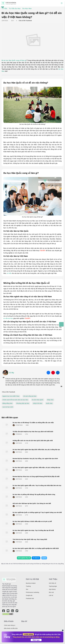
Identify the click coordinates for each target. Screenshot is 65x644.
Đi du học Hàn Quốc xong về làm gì (14, 60)
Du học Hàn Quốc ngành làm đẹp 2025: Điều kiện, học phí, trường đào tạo (36, 450)
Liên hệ (51, 595)
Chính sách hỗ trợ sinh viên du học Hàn (15, 400)
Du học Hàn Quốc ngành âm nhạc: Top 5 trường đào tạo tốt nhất (33, 530)
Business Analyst (31, 583)
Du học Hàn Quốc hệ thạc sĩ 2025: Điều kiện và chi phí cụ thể (32, 521)
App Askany (52, 589)
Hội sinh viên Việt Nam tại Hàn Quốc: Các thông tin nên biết (32, 503)
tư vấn (9, 273)
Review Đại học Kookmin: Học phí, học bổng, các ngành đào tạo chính (35, 458)
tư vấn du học (8, 318)
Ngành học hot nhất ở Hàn (11, 396)
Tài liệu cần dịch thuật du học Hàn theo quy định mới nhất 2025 (33, 432)
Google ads (29, 595)
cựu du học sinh (8, 407)
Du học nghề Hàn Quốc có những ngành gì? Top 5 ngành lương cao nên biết (37, 512)
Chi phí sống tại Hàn (30, 396)
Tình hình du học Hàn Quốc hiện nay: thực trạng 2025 (30, 539)
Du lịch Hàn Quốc (38, 400)
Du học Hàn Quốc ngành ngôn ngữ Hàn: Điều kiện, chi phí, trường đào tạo (36, 467)
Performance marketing (32, 592)
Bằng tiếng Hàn (7, 403)
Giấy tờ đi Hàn (38, 403)
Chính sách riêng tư (10, 625)
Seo (27, 589)
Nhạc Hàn (50, 400)
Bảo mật (51, 592)
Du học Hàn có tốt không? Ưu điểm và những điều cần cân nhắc (33, 423)
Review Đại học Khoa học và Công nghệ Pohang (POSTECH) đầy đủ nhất (36, 476)
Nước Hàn (49, 403)
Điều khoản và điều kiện (11, 628)
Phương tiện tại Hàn (23, 403)
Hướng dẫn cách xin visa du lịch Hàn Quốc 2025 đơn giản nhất (33, 441)
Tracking (28, 586)
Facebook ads (30, 598)
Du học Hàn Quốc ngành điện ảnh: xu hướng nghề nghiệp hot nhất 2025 (36, 548)
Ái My (12, 373)
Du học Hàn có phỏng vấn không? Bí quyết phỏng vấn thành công (34, 494)
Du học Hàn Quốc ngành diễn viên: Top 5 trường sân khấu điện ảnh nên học (37, 485)
